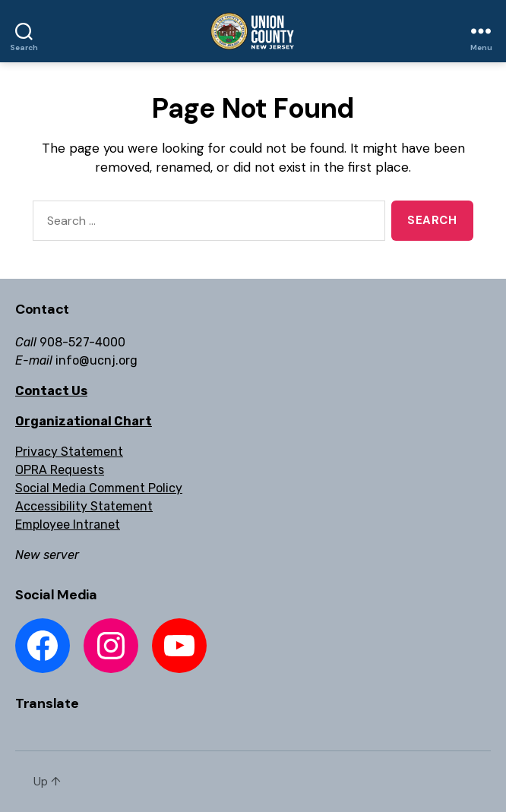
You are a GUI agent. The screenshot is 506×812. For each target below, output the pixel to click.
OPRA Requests (60, 470)
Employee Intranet (68, 524)
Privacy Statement (69, 452)
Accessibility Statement (84, 506)
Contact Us (51, 391)
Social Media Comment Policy (99, 488)
